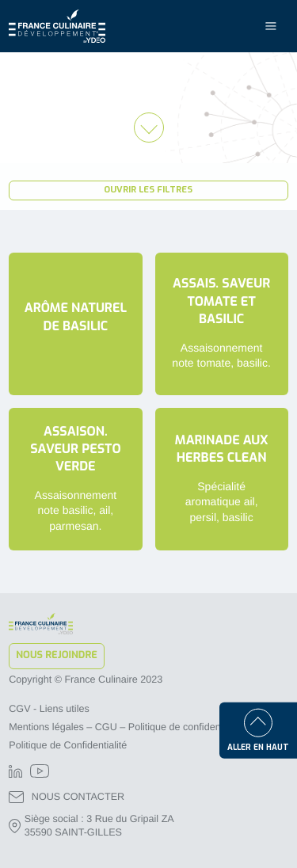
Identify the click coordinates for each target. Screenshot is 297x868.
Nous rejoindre (57, 655)
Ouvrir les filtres (148, 190)
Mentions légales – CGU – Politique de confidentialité (126, 727)
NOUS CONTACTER (67, 797)
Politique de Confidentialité (68, 745)
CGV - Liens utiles (49, 709)
